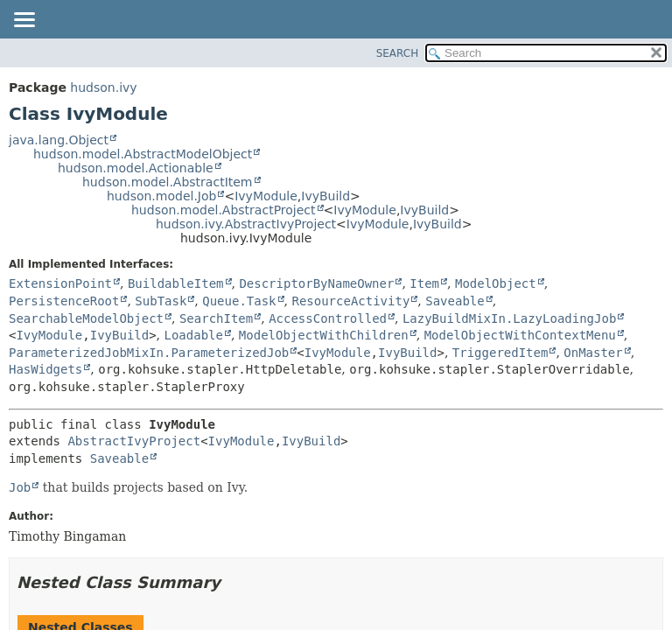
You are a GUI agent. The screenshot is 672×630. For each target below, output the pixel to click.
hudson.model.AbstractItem (168, 182)
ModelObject (496, 283)
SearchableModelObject (86, 318)
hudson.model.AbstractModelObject (143, 154)
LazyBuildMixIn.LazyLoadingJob (509, 318)
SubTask (161, 301)
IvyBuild (325, 196)
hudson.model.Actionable (136, 168)
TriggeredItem (500, 353)
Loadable (194, 335)
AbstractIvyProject (134, 441)
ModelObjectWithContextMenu (520, 335)
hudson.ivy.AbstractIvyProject (246, 224)
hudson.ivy (103, 87)
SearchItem (216, 318)
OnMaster (593, 353)
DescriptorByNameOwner (316, 283)
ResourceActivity (350, 301)
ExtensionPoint (60, 283)
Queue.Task (239, 301)
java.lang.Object (59, 140)
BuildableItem (176, 283)
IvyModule (266, 196)
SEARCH (398, 53)
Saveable (455, 301)
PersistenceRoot (64, 301)
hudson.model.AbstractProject (224, 210)
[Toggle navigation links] (24, 21)
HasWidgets (45, 369)
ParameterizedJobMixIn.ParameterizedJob (149, 353)
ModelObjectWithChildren (324, 335)
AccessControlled (328, 318)
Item (424, 283)
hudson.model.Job (161, 196)
